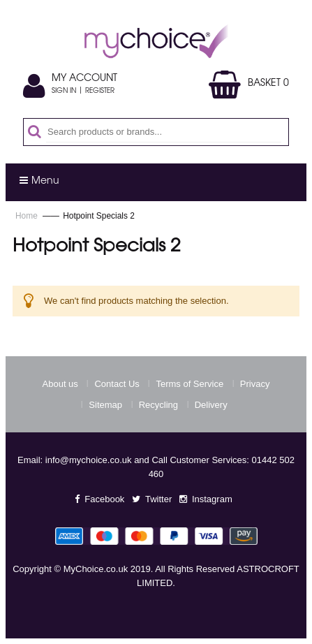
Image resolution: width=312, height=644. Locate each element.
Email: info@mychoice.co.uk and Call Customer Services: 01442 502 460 (156, 467)
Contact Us (117, 384)
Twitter (158, 499)
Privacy (255, 384)
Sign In (64, 92)
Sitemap (105, 405)
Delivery (211, 405)
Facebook (104, 499)
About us (60, 384)
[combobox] (164, 132)
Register (100, 92)
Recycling (158, 405)
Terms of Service (190, 384)
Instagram (212, 499)
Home (28, 216)
